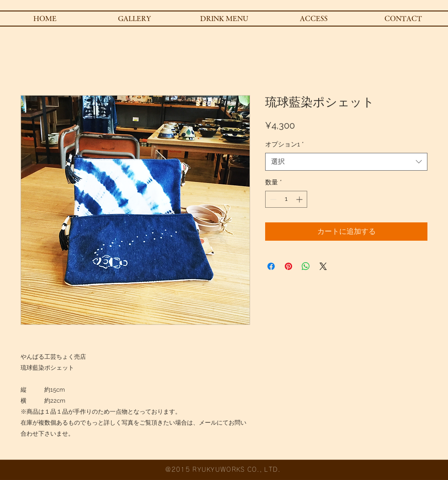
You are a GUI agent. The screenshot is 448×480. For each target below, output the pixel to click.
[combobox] (346, 162)
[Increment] (300, 199)
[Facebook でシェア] (271, 266)
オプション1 (285, 144)
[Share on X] (323, 266)
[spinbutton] (286, 199)
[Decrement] (272, 199)
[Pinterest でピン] (288, 266)
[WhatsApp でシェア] (306, 266)
